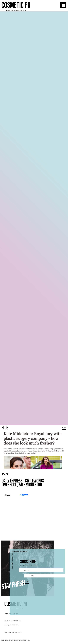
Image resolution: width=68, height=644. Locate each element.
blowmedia (18, 632)
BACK (64, 428)
